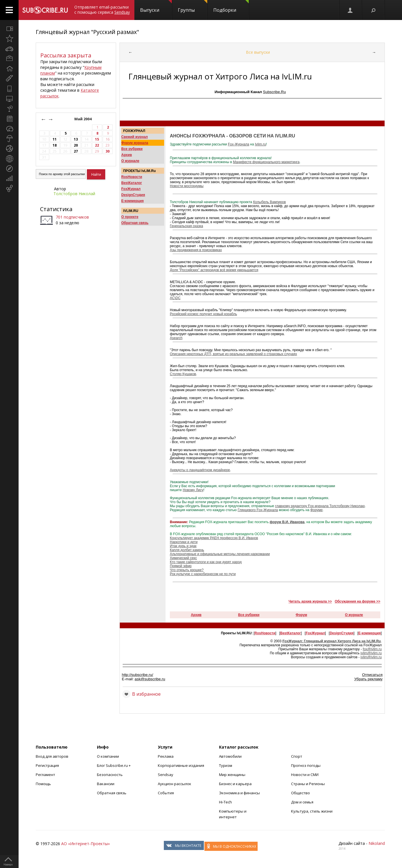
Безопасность (110, 775)
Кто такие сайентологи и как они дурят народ (206, 562)
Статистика (56, 209)
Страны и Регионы (308, 784)
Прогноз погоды (306, 765)
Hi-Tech (225, 802)
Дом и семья (302, 802)
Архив (127, 155)
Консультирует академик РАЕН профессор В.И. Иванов (214, 538)
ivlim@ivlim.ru (371, 653)
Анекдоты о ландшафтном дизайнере (200, 470)
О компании (108, 756)
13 (76, 139)
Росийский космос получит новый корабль (203, 314)
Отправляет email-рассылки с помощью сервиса (102, 10)
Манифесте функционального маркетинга (266, 162)
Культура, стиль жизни (312, 811)
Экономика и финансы (239, 793)
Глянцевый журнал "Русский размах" (87, 32)
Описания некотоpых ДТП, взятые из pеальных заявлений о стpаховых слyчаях (233, 354)
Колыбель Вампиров (269, 202)
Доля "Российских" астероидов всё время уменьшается (214, 270)
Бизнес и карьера (235, 784)
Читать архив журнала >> (310, 601)
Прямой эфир (181, 566)
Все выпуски (258, 52)
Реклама (166, 756)
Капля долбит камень (187, 550)
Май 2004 (83, 119)
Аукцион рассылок (175, 784)
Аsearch (176, 338)
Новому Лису (193, 490)
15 (97, 139)
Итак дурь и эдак (183, 546)
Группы (193, 7)
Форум (301, 615)
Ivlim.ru (260, 144)
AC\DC (175, 298)
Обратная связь (135, 223)
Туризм (226, 765)
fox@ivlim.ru (372, 649)
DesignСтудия (133, 195)
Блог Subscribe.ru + (114, 765)
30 (108, 151)
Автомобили (230, 756)
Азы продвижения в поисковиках (196, 250)
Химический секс (183, 558)
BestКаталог (132, 183)
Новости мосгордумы (187, 186)
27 (76, 151)
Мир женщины (232, 775)
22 (97, 145)
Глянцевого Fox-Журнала (258, 510)
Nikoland (377, 843)
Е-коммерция (133, 201)
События (166, 793)
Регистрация (47, 765)
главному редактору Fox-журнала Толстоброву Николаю (320, 506)
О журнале (130, 161)
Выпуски (156, 7)
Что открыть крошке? (187, 570)
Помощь (43, 784)
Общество (300, 793)
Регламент (45, 775)
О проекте (130, 217)
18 (55, 145)
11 (55, 139)
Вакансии (106, 784)
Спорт (297, 756)
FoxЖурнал (131, 189)
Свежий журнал (135, 137)
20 (76, 145)
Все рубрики (132, 149)
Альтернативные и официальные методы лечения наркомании (220, 554)
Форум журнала (135, 143)
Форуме (316, 510)
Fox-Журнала (238, 144)
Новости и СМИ (305, 775)
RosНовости (132, 177)
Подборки (231, 7)
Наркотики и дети (184, 542)
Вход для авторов (52, 756)
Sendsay (166, 775)
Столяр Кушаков (183, 374)
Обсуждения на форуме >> (358, 601)
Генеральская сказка (186, 226)
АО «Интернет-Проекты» (85, 844)
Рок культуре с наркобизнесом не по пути (203, 574)
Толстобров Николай (74, 194)
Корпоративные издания (181, 765)
